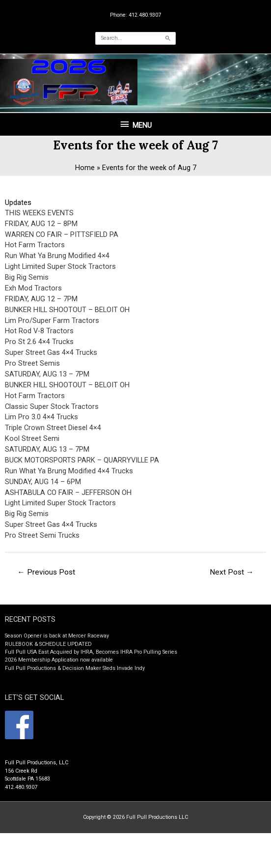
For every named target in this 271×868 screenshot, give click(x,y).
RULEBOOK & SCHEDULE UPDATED (48, 644)
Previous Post (46, 572)
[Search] (168, 38)
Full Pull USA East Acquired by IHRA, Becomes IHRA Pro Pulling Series (91, 652)
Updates (18, 203)
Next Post (232, 572)
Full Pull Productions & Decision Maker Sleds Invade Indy (75, 668)
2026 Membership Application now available (59, 660)
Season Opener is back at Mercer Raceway (57, 636)
